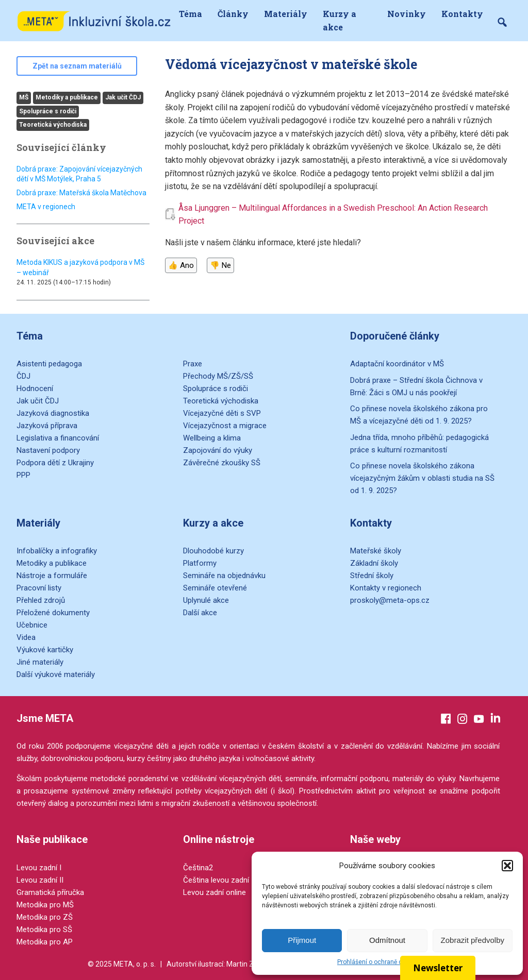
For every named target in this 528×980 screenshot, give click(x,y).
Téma (191, 14)
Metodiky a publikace (67, 97)
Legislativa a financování (58, 438)
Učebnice (32, 625)
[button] (507, 866)
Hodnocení (35, 388)
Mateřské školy (376, 551)
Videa (26, 637)
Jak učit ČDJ (123, 97)
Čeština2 (198, 868)
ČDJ (23, 376)
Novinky (407, 14)
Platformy (200, 563)
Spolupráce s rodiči (48, 111)
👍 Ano (181, 265)
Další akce (200, 613)
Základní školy (374, 563)
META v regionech (46, 207)
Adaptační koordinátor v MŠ (397, 364)
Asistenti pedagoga (49, 364)
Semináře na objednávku (224, 576)
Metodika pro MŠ (45, 905)
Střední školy (372, 576)
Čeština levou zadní (216, 880)
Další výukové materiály (56, 674)
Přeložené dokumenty (53, 613)
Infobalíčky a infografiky (57, 551)
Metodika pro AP (45, 942)
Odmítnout (387, 940)
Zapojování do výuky (218, 450)
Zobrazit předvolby (473, 940)
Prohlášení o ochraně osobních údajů (390, 962)
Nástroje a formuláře (52, 576)
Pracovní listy (39, 588)
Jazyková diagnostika (53, 413)
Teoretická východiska (53, 125)
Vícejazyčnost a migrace (225, 426)
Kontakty (462, 14)
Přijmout (302, 940)
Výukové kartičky (45, 650)
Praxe (193, 364)
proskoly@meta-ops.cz (390, 600)
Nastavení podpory (48, 450)
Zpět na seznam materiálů (77, 66)
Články (233, 14)
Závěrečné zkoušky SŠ (222, 463)
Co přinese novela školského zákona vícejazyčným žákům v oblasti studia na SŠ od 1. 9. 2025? (422, 478)
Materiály (286, 14)
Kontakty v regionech (386, 588)
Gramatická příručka (50, 892)
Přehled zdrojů (41, 600)
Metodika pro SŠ (44, 930)
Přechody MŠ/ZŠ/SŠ (218, 376)
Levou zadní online (214, 892)
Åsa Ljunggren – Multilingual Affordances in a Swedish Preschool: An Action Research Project (333, 215)
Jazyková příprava (47, 426)
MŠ (24, 97)
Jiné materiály (40, 662)
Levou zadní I (39, 868)
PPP (23, 475)
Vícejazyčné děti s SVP (222, 413)
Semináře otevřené (215, 588)
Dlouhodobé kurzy (213, 551)
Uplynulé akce (206, 600)
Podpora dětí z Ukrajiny (55, 463)
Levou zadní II (40, 880)
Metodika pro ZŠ (45, 917)
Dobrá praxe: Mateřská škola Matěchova (81, 193)
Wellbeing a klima (212, 438)
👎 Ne (220, 265)
